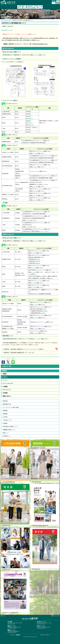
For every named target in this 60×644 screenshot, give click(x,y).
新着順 (5, 374)
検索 (37, 7)
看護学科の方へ (31, 125)
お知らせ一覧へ (7, 366)
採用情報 (5, 411)
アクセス (26, 7)
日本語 (54, 1)
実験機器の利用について (9, 430)
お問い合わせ (30, 7)
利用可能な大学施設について (10, 426)
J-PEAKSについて (7, 420)
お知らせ (5, 377)
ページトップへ (56, 616)
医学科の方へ (30, 123)
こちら (35, 55)
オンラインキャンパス (34, 7)
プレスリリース (7, 390)
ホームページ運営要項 (15, 635)
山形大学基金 (41, 7)
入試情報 (5, 387)
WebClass (38, 259)
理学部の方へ (30, 118)
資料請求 (23, 7)
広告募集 (5, 423)
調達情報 (5, 414)
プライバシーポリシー (45, 635)
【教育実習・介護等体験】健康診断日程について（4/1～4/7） (19, 353)
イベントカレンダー (8, 383)
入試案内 (19, 7)
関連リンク (6, 433)
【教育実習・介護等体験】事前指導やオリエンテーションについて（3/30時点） (24, 349)
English (54, 3)
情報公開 (5, 401)
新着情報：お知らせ (8, 20)
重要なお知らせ (7, 396)
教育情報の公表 (7, 404)
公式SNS (5, 417)
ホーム (2, 20)
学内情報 (5, 393)
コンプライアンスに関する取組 (11, 407)
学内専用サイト (7, 436)
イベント (5, 380)
